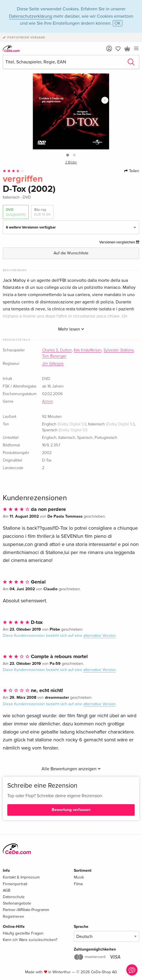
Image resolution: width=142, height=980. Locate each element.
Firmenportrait (15, 884)
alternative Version (99, 636)
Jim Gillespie (53, 364)
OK (118, 23)
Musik (79, 877)
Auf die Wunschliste (71, 253)
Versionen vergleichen (119, 242)
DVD (16, 212)
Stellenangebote (17, 903)
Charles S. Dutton (57, 350)
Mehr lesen (71, 329)
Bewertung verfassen (71, 810)
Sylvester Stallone (119, 350)
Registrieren (13, 916)
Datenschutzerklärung (31, 16)
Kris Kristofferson (88, 350)
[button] (68, 155)
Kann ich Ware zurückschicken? (30, 940)
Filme (78, 884)
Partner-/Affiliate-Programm (26, 910)
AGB (7, 890)
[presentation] (105, 100)
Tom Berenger (54, 356)
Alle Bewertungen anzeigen (71, 769)
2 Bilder (71, 162)
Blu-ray (42, 212)
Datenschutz (14, 897)
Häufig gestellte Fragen (23, 933)
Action (48, 402)
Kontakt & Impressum (21, 877)
